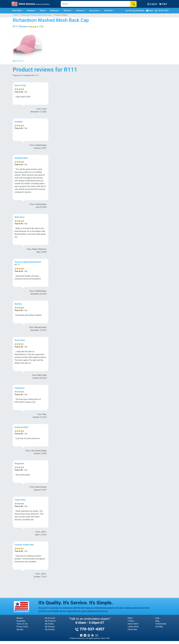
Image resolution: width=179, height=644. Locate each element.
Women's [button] (67, 11)
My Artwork (50, 629)
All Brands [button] (108, 11)
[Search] (95, 4)
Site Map (159, 627)
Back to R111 (18, 61)
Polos (130, 618)
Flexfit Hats (133, 629)
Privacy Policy (22, 627)
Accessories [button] (94, 11)
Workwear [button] (80, 11)
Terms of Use (22, 624)
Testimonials (161, 624)
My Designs (50, 627)
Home (16, 15)
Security (20, 629)
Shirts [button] (42, 11)
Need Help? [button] (17, 11)
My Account (50, 618)
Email (150, 11)
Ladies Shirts (133, 627)
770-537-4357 (162, 11)
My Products (50, 621)
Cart (163, 4)
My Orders (49, 624)
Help (157, 618)
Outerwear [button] (54, 11)
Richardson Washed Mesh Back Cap (36, 15)
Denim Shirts (133, 624)
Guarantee (21, 621)
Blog (157, 621)
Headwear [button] (31, 11)
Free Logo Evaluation (135, 11)
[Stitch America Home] (30, 4)
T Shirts (131, 621)
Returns (20, 618)
